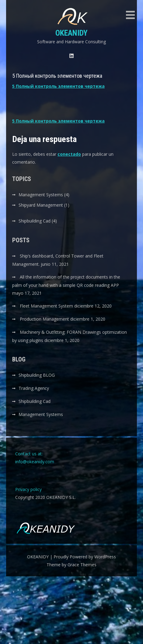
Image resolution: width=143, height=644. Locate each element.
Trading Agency (34, 388)
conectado (69, 154)
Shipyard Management (41, 205)
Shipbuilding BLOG (37, 375)
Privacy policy (28, 489)
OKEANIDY (71, 33)
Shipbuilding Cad (35, 221)
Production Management (44, 319)
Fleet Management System (46, 306)
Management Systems (41, 195)
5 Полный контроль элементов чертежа (58, 86)
